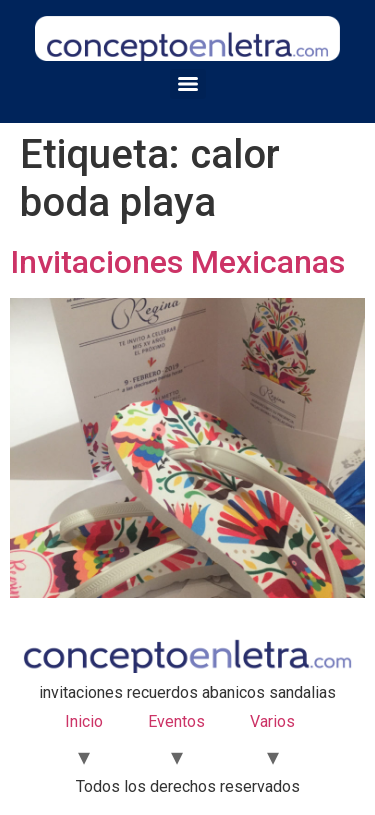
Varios (272, 721)
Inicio (84, 721)
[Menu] (188, 84)
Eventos (176, 721)
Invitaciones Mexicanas (177, 262)
